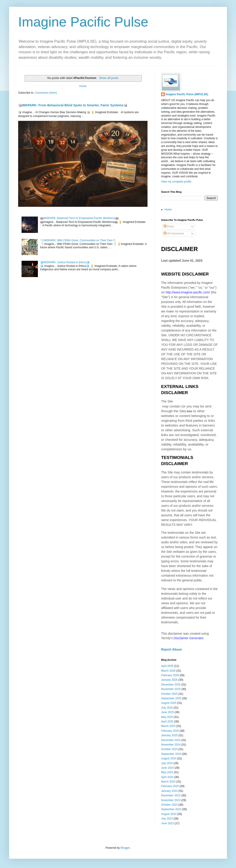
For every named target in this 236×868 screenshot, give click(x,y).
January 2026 (169, 680)
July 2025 (167, 708)
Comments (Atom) (46, 93)
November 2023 (171, 800)
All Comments (174, 234)
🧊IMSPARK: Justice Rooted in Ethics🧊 (65, 262)
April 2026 (167, 666)
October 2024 (169, 749)
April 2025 (167, 722)
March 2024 (168, 782)
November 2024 (171, 745)
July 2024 (167, 763)
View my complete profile (176, 182)
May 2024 (167, 772)
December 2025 (171, 685)
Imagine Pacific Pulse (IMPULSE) (187, 94)
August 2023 (169, 814)
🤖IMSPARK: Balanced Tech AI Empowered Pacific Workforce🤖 (79, 218)
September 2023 (171, 809)
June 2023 (167, 823)
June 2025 (167, 712)
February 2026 (170, 675)
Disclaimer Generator (189, 638)
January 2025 (169, 735)
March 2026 (168, 671)
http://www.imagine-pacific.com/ (188, 292)
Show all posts (109, 78)
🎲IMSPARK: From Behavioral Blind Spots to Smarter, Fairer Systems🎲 (73, 105)
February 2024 (170, 786)
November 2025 (171, 689)
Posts (169, 227)
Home (83, 86)
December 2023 (171, 795)
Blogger (125, 848)
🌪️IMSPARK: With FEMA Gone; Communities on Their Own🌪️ (78, 240)
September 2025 (171, 698)
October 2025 (169, 694)
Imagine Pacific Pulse (83, 22)
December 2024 (171, 740)
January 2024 (169, 791)
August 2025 (169, 703)
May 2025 (167, 717)
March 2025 (168, 726)
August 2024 (169, 758)
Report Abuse (171, 649)
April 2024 (167, 777)
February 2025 (170, 731)
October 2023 (169, 805)
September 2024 (171, 754)
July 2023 (167, 819)
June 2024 (167, 768)
